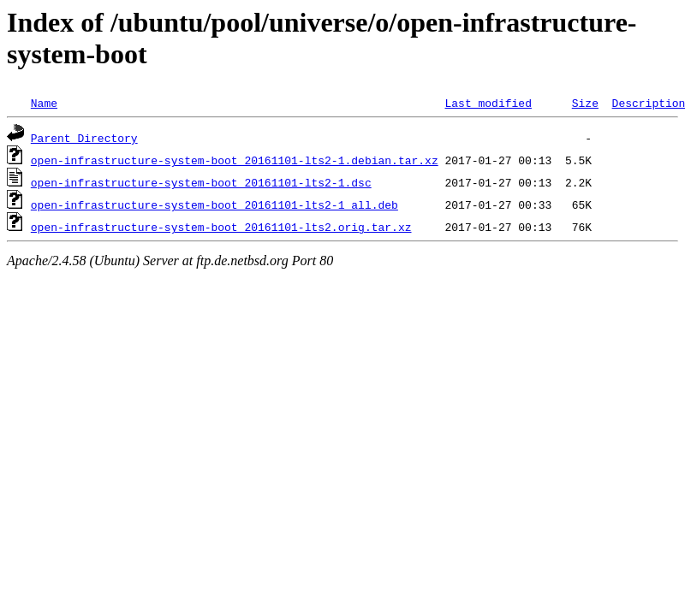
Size (585, 103)
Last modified (488, 103)
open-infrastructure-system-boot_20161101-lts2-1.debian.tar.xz (235, 160)
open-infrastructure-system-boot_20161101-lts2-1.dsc (201, 182)
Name (44, 103)
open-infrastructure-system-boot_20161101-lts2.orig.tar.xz (221, 227)
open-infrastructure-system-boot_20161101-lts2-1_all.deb (214, 204)
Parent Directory (84, 138)
